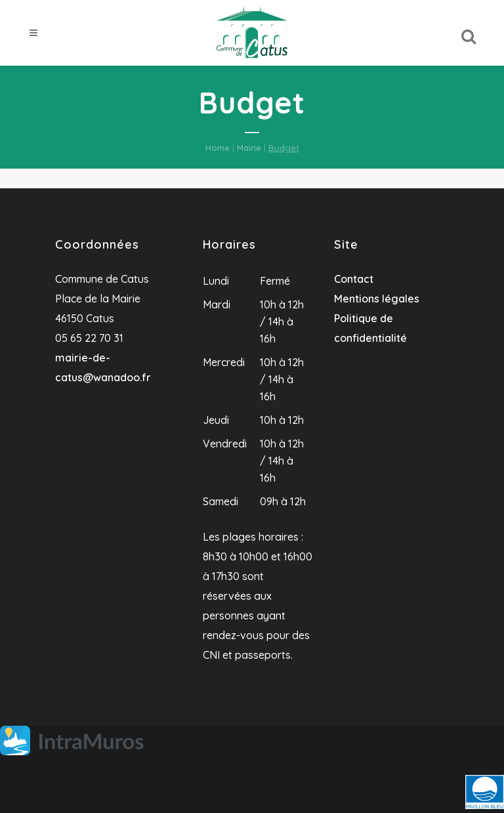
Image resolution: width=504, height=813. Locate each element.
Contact (354, 279)
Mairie (249, 148)
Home (218, 148)
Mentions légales (377, 299)
